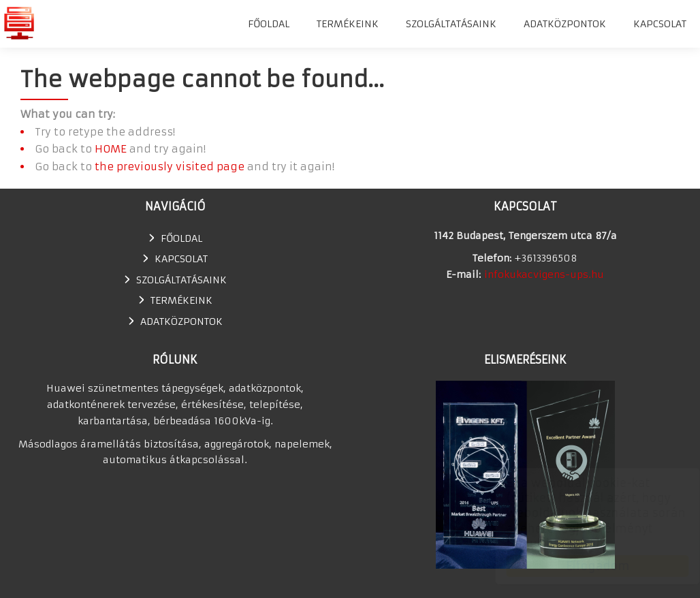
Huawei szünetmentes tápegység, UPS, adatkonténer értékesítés (19, 23)
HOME (111, 149)
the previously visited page (170, 167)
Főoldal (269, 24)
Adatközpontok (565, 24)
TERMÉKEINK (348, 24)
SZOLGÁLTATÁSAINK (451, 24)
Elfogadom (585, 566)
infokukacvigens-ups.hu (544, 274)
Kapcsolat (660, 24)
